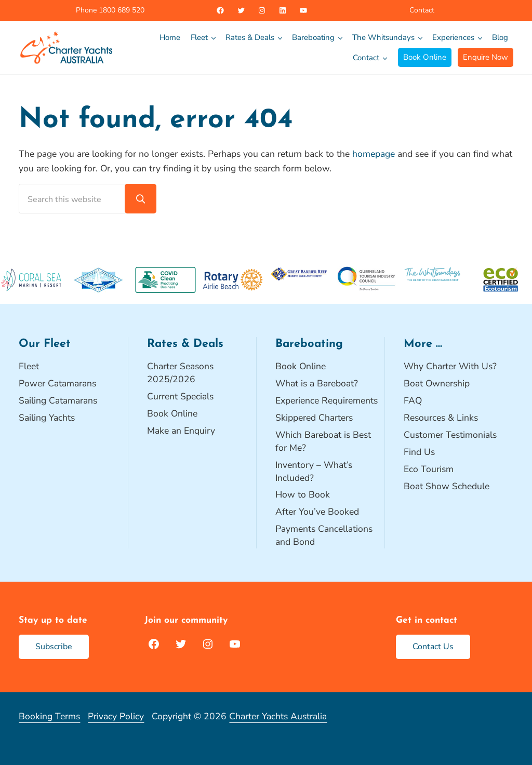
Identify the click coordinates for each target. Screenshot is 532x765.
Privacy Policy (116, 716)
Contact (422, 10)
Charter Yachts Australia (278, 716)
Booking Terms (49, 716)
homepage (374, 154)
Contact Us (433, 647)
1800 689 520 (121, 10)
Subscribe (54, 647)
